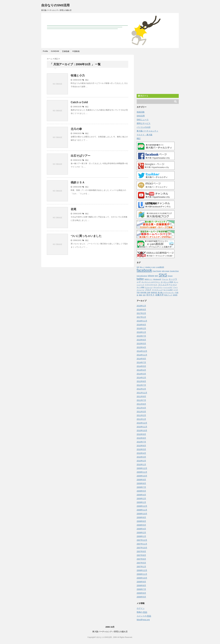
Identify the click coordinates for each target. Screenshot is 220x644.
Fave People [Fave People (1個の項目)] (157, 271)
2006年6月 (141, 593)
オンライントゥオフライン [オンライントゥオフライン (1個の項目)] (151, 282)
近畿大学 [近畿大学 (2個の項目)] (160, 295)
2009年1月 (141, 502)
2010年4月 (141, 453)
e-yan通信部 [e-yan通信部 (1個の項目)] (160, 267)
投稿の (142, 612)
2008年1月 (141, 536)
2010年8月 (141, 438)
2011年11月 (142, 393)
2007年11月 (142, 544)
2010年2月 (141, 461)
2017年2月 (141, 313)
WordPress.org (143, 620)
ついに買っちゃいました (86, 236)
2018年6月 (141, 310)
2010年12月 (142, 423)
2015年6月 (141, 340)
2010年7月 (141, 442)
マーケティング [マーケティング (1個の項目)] (157, 290)
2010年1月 (141, 465)
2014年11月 (142, 355)
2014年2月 (141, 378)
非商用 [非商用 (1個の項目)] (175, 295)
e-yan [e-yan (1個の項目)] (153, 267)
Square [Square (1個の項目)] (170, 276)
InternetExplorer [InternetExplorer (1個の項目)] (142, 276)
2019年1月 (141, 306)
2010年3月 (141, 457)
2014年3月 (141, 374)
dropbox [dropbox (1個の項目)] (148, 267)
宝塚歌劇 (66, 51)
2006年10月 (142, 578)
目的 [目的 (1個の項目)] (144, 295)
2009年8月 (141, 483)
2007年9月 (141, 551)
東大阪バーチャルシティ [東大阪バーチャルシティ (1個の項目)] (166, 292)
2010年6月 (141, 446)
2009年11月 (142, 472)
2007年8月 (141, 555)
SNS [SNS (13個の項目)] (163, 275)
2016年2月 (141, 328)
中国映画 (76, 51)
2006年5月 (141, 597)
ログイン (141, 608)
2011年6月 (141, 404)
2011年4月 (141, 408)
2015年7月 (141, 336)
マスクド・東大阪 (145, 135)
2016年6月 (141, 325)
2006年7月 (141, 589)
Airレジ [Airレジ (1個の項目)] (142, 267)
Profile (45, 51)
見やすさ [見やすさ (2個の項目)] (150, 295)
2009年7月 (141, 487)
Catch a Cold (79, 102)
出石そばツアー (81, 156)
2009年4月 (141, 495)
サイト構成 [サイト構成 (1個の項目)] (141, 287)
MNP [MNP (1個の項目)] (156, 276)
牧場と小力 (78, 75)
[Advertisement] (158, 75)
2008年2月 (141, 533)
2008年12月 (142, 506)
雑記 (87, 80)
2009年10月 (142, 476)
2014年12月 (142, 351)
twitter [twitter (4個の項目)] (140, 279)
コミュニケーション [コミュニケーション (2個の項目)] (167, 284)
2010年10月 (142, 431)
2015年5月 (141, 344)
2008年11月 (142, 510)
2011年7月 (141, 400)
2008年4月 (141, 529)
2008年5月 (141, 525)
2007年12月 (142, 540)
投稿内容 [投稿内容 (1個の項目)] (154, 292)
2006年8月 (141, 585)
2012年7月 (141, 385)
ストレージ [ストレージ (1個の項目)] (149, 287)
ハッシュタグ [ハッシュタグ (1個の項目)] (168, 287)
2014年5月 (141, 366)
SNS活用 (141, 116)
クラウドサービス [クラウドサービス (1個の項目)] (151, 285)
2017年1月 (141, 317)
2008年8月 (141, 517)
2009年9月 (141, 480)
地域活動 (141, 112)
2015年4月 (141, 347)
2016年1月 (141, 332)
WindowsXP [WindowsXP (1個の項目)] (157, 279)
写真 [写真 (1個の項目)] (138, 292)
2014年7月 (141, 362)
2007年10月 (142, 548)
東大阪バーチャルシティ (147, 131)
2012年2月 (141, 389)
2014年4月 (141, 370)
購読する (143, 96)
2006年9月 (141, 582)
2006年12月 (142, 570)
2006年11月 (142, 574)
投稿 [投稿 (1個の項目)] (149, 292)
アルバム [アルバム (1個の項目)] (165, 279)
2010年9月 (141, 434)
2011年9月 (141, 396)
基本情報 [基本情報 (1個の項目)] (143, 292)
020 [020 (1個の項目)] (138, 267)
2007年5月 (141, 563)
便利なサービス (144, 123)
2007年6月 (141, 559)
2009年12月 (142, 468)
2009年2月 (141, 499)
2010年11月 (142, 427)
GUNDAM (55, 51)
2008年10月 (142, 514)
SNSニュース (143, 120)
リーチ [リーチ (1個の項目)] (176, 290)
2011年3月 (141, 412)
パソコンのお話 (144, 127)
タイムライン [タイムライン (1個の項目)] (158, 287)
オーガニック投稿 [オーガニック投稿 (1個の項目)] (167, 282)
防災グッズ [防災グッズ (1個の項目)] (168, 295)
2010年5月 (141, 449)
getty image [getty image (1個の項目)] (165, 271)
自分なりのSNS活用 (55, 5)
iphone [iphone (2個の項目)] (151, 276)
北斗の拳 (76, 129)
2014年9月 (141, 359)
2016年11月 (142, 321)
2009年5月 (141, 491)
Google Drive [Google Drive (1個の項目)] (174, 271)
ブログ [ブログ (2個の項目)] (148, 290)
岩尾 (74, 209)
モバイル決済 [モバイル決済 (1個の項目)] (168, 290)
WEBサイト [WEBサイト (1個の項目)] (149, 279)
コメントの (144, 616)
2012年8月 (141, 381)
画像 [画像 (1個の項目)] (140, 295)
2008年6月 (141, 521)
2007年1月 (141, 567)
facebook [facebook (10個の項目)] (144, 270)
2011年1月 (141, 419)
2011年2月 (141, 415)
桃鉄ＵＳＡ (78, 182)
